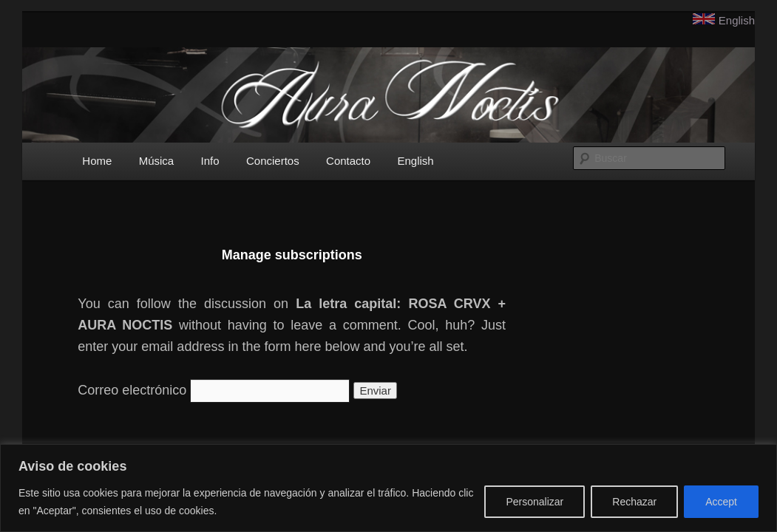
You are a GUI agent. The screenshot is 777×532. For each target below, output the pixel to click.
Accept (721, 502)
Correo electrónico (132, 390)
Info (210, 161)
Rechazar (634, 502)
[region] (388, 488)
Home (97, 161)
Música (157, 161)
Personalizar (535, 502)
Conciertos (273, 161)
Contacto (348, 161)
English (737, 20)
